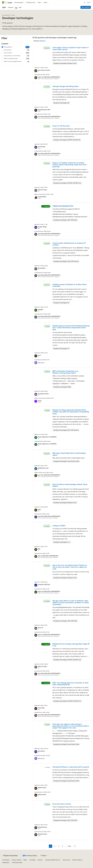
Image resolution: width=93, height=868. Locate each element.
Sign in (89, 2)
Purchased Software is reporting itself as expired (71, 767)
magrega (40, 309)
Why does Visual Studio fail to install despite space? (69, 454)
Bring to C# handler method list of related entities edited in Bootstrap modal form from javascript (70, 165)
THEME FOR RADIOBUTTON (63, 206)
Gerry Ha (41, 628)
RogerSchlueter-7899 (44, 110)
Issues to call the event (61, 126)
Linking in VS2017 (59, 526)
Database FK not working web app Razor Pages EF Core (71, 645)
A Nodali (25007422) (44, 584)
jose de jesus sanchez (44, 70)
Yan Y (40, 355)
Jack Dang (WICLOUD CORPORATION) (49, 117)
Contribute (33, 860)
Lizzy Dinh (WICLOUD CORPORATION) (49, 516)
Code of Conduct (77, 860)
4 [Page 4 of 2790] (63, 846)
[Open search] (84, 2)
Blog (25, 860)
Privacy (40, 860)
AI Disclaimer (6, 860)
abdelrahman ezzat (43, 468)
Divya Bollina (42, 268)
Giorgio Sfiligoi (42, 227)
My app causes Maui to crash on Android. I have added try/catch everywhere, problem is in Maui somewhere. (71, 603)
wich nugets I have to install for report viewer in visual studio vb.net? (71, 48)
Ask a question (86, 7)
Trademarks (5, 862)
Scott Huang (42, 147)
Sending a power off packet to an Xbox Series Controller (70, 285)
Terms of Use (66, 860)
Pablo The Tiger (42, 190)
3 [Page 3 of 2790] (59, 846)
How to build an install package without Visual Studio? (70, 485)
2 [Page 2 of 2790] (55, 846)
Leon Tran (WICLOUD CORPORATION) (49, 475)
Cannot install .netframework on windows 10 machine (69, 244)
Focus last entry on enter (62, 804)
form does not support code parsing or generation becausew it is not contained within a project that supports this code (71, 726)
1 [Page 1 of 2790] (50, 846)
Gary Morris (41, 751)
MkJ (39, 549)
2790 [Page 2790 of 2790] (69, 846)
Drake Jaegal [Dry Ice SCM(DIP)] (47, 437)
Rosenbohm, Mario (43, 394)
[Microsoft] (3, 2)
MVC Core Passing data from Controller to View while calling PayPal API (70, 684)
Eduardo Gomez (42, 827)
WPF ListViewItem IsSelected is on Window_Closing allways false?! (65, 372)
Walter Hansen (42, 788)
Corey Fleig (41, 708)
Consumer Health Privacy (52, 860)
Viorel (40, 401)
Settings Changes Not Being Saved (65, 86)
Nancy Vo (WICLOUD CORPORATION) (49, 77)
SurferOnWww (42, 197)
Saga (39, 509)
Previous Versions (16, 860)
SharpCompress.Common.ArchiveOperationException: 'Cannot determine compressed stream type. (71, 328)
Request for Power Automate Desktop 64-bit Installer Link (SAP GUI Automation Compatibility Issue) (71, 412)
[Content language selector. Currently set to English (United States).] (10, 856)
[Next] (75, 846)
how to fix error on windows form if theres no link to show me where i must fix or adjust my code (70, 567)
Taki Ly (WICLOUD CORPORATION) (48, 556)
